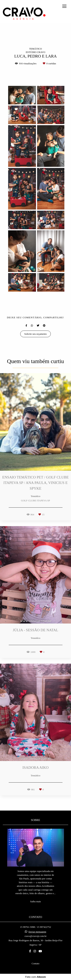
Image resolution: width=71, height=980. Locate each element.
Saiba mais (35, 901)
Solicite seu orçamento (35, 334)
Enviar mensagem (37, 932)
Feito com (35, 977)
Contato (35, 963)
